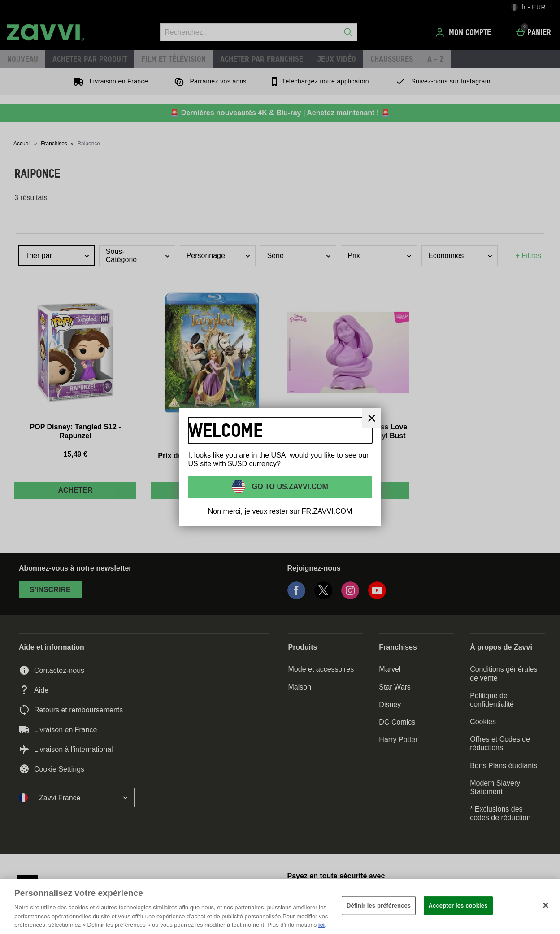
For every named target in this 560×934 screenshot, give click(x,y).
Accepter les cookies (458, 906)
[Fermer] (372, 418)
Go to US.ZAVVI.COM (289, 487)
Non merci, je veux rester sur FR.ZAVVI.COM (280, 511)
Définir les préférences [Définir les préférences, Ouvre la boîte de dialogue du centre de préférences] (379, 906)
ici (321, 925)
